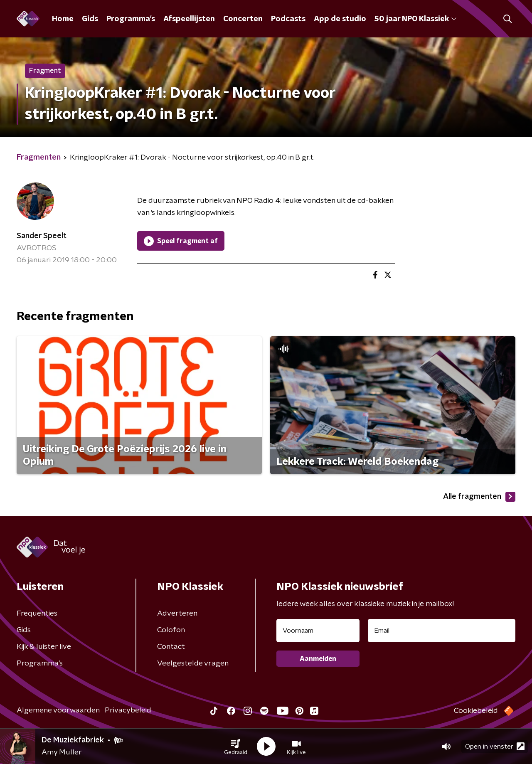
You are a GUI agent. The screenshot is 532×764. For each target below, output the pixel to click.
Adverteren (177, 614)
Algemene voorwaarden (58, 710)
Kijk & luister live (44, 647)
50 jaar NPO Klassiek (415, 19)
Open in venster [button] (495, 746)
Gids (90, 19)
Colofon (171, 630)
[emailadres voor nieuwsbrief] (442, 631)
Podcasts (288, 19)
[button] (236, 747)
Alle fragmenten (479, 497)
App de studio (340, 19)
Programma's (131, 19)
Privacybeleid (128, 710)
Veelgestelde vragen (193, 663)
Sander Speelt (42, 236)
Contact (171, 647)
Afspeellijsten (189, 19)
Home (63, 19)
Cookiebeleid (476, 711)
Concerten (243, 19)
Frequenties (37, 614)
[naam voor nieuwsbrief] (318, 631)
